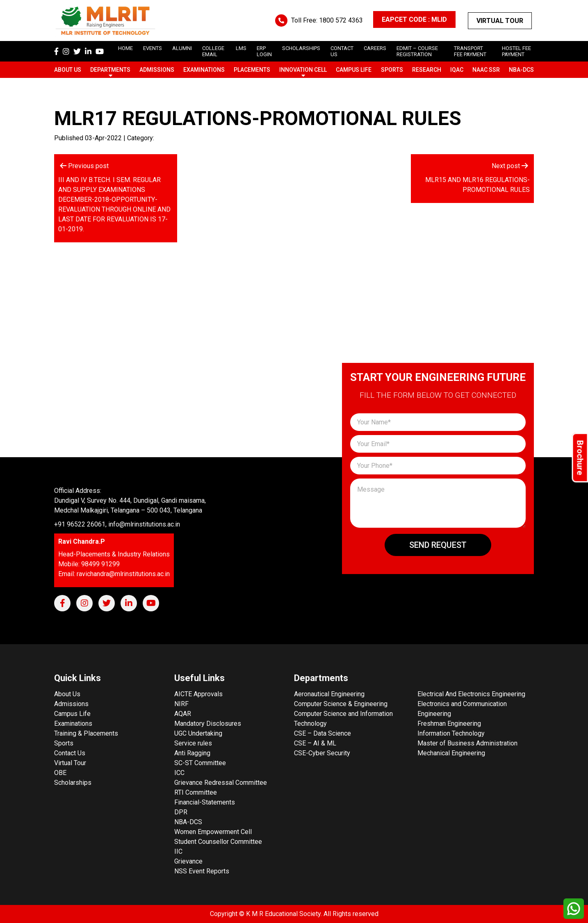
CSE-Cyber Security (322, 753)
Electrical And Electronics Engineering (471, 694)
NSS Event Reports (202, 871)
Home (125, 48)
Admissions (157, 70)
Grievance (188, 861)
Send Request (438, 545)
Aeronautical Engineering (329, 694)
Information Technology (451, 733)
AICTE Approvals (198, 694)
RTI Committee (196, 792)
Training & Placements (86, 733)
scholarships (301, 48)
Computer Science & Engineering (341, 704)
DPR (181, 812)
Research (427, 70)
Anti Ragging (192, 753)
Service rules (193, 743)
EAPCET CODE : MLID (414, 19)
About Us (68, 70)
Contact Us (70, 753)
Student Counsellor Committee (218, 842)
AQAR (183, 714)
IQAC (457, 70)
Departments (110, 70)
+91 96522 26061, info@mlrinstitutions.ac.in (117, 524)
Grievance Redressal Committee (221, 783)
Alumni (182, 48)
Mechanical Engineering (451, 753)
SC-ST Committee (200, 763)
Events (153, 48)
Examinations (204, 70)
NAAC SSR (486, 70)
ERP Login (264, 51)
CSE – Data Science (322, 733)
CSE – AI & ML (315, 743)
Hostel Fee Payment (516, 51)
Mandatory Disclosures (208, 724)
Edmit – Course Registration (417, 51)
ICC (179, 773)
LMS (241, 48)
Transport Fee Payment (470, 51)
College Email (213, 51)
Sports (392, 70)
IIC (178, 851)
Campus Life (354, 70)
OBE (60, 773)
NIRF (181, 704)
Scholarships (73, 783)
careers (375, 48)
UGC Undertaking (198, 733)
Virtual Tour (500, 21)
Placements (252, 70)
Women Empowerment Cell (213, 832)
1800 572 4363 (341, 20)
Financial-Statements (205, 802)
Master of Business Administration (467, 743)
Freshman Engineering (449, 724)
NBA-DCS (521, 70)
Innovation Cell (303, 70)
